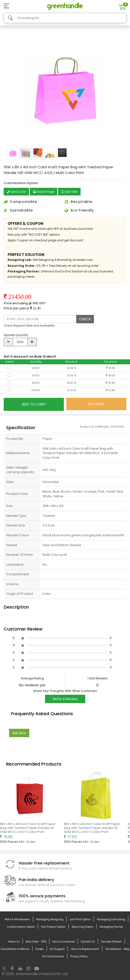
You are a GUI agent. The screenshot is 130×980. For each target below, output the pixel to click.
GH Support (57, 949)
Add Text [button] (69, 192)
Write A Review (65, 699)
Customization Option (21, 927)
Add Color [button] (16, 192)
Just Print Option (80, 920)
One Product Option (53, 927)
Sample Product (111, 942)
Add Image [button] (43, 192)
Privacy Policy (79, 957)
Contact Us (88, 942)
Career (40, 949)
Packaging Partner (111, 927)
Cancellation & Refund (15, 949)
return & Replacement (85, 949)
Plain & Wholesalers (17, 920)
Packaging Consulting (111, 920)
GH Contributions (53, 957)
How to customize (64, 942)
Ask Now (19, 733)
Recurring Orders (83, 927)
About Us (14, 942)
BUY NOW (96, 404)
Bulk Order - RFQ (36, 942)
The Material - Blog (117, 949)
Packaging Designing (50, 920)
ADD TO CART (34, 404)
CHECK (85, 319)
